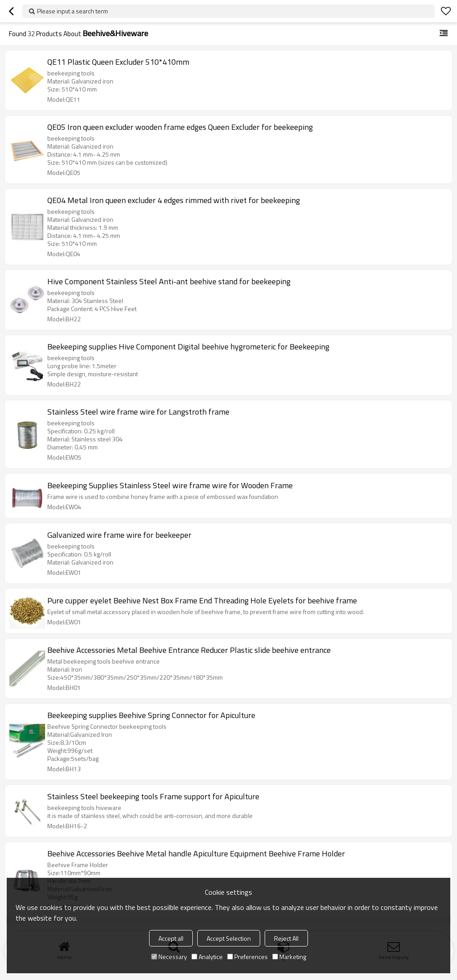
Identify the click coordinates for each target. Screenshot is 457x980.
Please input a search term (73, 11)
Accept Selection (229, 938)
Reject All (286, 938)
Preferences (247, 957)
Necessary (169, 957)
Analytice (207, 957)
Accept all (171, 938)
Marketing (289, 957)
